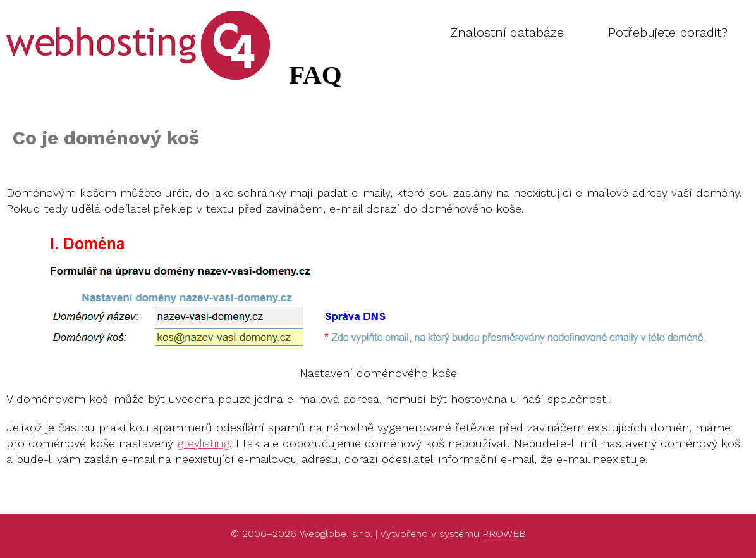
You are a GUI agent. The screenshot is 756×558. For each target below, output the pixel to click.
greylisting (203, 443)
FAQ (52, 18)
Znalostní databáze (507, 32)
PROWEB (504, 534)
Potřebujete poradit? (668, 32)
